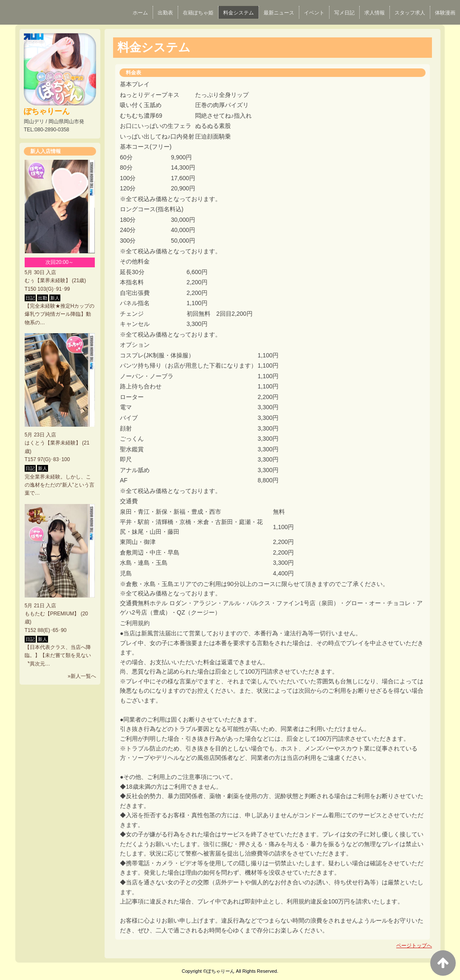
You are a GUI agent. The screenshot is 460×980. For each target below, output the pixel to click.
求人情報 (375, 13)
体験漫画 (445, 13)
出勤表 (165, 13)
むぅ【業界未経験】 (48, 280)
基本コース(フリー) (146, 147)
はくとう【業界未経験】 (53, 443)
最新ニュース (279, 13)
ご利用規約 (135, 623)
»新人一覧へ (82, 676)
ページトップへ (414, 946)
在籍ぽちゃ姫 (198, 13)
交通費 (129, 501)
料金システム (239, 13)
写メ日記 (344, 13)
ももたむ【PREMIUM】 (52, 614)
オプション (135, 345)
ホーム (140, 13)
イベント (314, 13)
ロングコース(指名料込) (152, 209)
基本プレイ (135, 84)
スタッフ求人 (410, 13)
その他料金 (135, 261)
